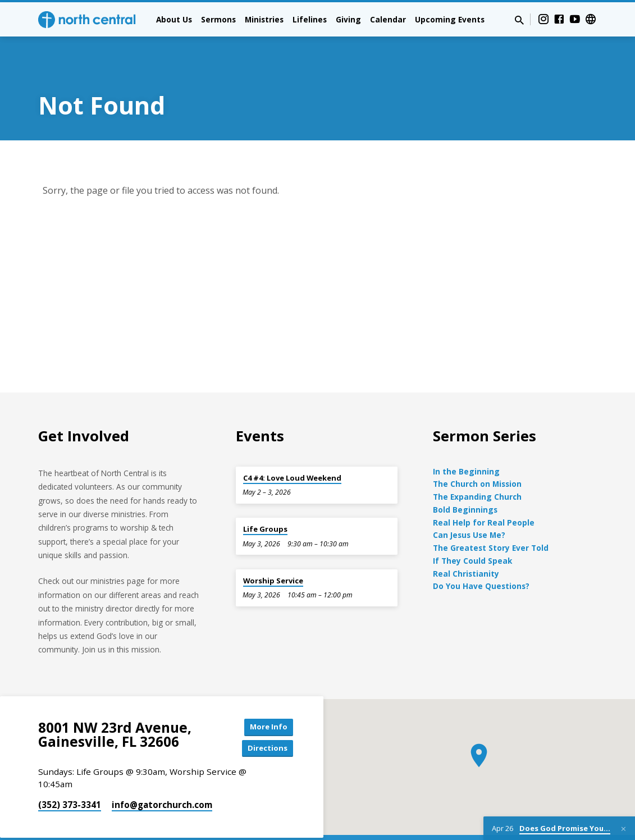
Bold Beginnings (465, 478)
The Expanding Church (477, 465)
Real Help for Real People (484, 490)
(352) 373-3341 (70, 776)
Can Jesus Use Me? (469, 503)
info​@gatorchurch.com (162, 776)
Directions (264, 718)
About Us (174, 19)
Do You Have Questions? (481, 554)
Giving (348, 19)
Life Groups (265, 497)
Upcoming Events (450, 19)
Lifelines (310, 19)
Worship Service (273, 549)
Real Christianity (466, 542)
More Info (264, 696)
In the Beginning (466, 439)
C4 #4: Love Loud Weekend (292, 446)
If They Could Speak (472, 529)
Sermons (218, 19)
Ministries (264, 19)
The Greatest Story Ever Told (491, 516)
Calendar (388, 19)
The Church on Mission (477, 452)
